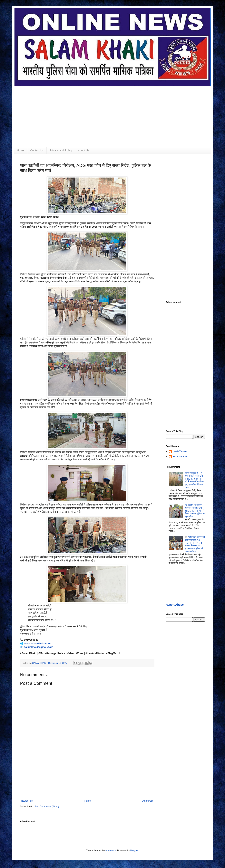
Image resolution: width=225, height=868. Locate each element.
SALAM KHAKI (181, 457)
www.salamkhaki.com (37, 643)
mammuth (111, 851)
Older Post (147, 801)
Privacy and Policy (61, 150)
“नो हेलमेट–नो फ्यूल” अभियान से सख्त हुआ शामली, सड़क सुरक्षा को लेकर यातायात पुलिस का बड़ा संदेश (195, 511)
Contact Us (37, 150)
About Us (84, 150)
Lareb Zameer (180, 451)
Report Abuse (175, 605)
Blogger (134, 851)
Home (21, 150)
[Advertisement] (113, 114)
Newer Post (27, 801)
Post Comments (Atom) (47, 807)
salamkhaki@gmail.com (39, 647)
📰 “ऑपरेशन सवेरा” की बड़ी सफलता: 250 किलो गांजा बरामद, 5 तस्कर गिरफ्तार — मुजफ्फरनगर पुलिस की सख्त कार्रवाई (195, 544)
